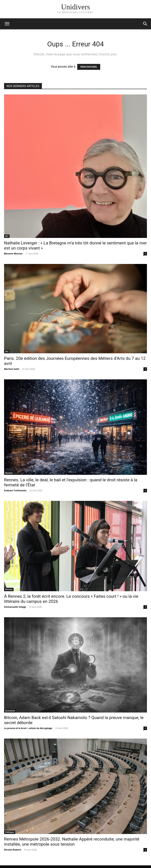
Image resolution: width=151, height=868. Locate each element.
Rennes (9, 473)
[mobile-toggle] (7, 24)
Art (7, 236)
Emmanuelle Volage (15, 607)
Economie (10, 711)
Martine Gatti (12, 369)
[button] (145, 24)
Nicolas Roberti (13, 850)
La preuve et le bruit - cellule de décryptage (28, 728)
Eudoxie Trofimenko (15, 490)
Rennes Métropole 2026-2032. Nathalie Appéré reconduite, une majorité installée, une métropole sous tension (72, 842)
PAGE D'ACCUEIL (89, 67)
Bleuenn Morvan (13, 253)
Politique (10, 832)
